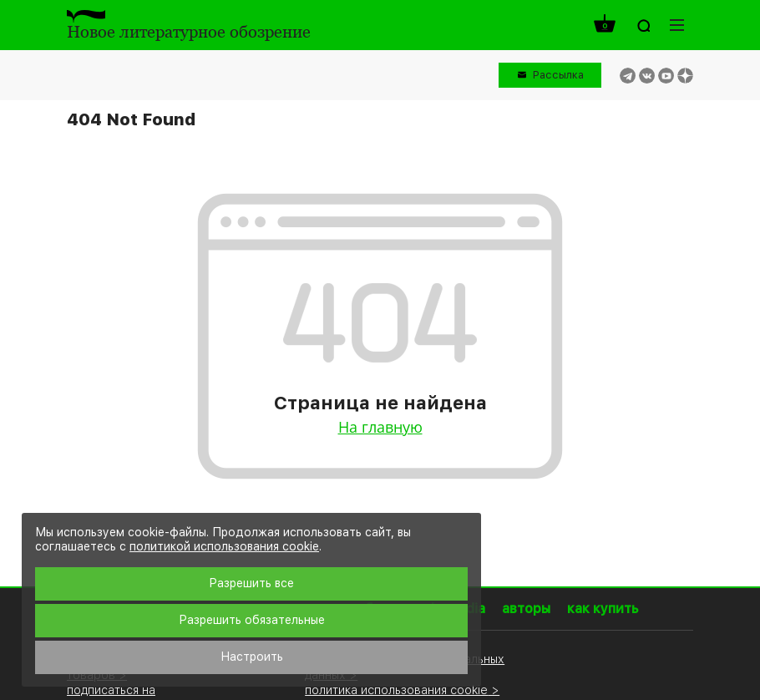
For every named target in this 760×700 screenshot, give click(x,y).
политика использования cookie (396, 690)
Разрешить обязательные (252, 620)
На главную (380, 427)
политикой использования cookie (224, 546)
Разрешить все (251, 583)
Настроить (252, 657)
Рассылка (558, 75)
